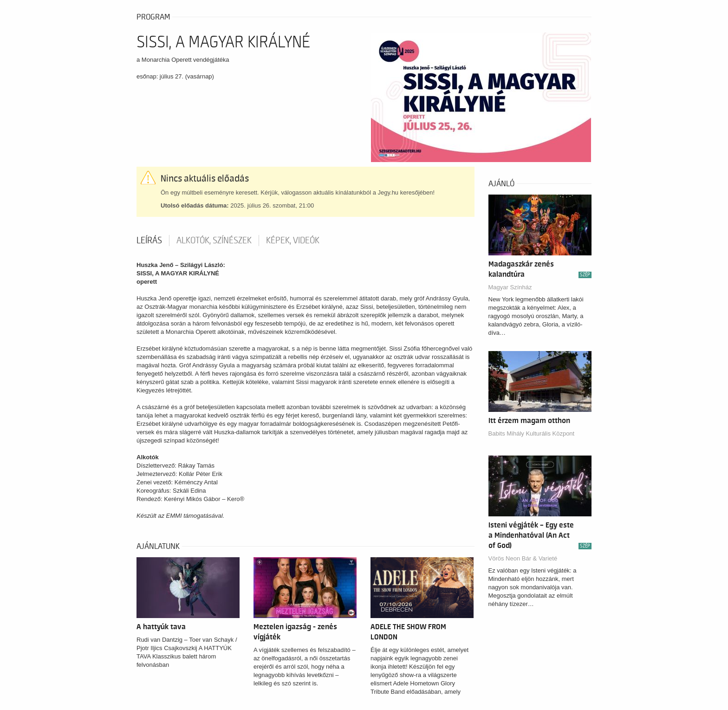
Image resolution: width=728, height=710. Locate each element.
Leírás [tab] (149, 241)
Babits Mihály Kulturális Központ (532, 433)
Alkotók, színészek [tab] (214, 241)
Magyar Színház (510, 287)
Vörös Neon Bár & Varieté (523, 558)
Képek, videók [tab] (293, 241)
